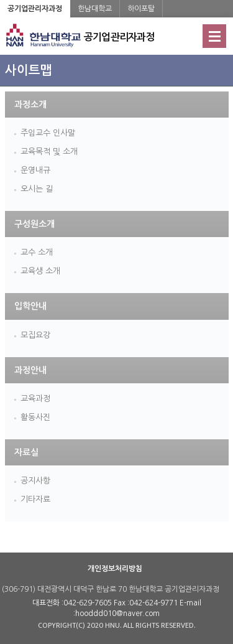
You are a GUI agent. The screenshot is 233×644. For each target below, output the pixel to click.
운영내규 (35, 170)
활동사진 (35, 417)
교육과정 (35, 399)
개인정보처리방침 (115, 569)
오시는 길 (37, 189)
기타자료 (35, 499)
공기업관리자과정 (35, 9)
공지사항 (35, 481)
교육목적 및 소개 (49, 152)
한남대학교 (95, 9)
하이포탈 (141, 9)
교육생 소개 (40, 271)
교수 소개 (37, 252)
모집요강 (35, 335)
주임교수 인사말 (48, 133)
